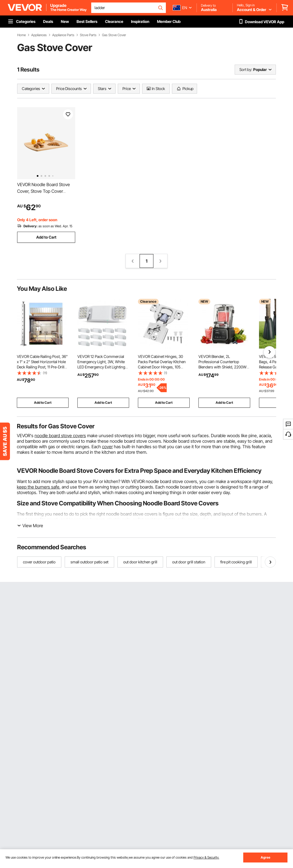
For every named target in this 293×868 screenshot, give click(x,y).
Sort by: (246, 69)
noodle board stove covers (60, 436)
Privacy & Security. (206, 857)
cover (107, 447)
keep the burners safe (38, 487)
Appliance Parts (63, 35)
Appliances (39, 35)
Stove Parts (88, 35)
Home (21, 35)
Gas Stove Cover (114, 35)
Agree (265, 857)
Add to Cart (46, 237)
